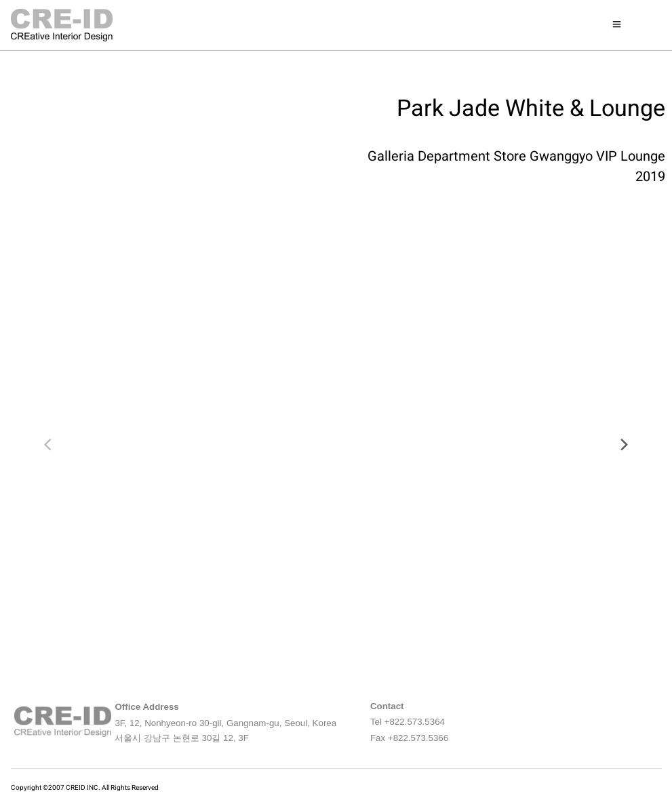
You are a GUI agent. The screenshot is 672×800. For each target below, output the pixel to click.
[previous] (49, 445)
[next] (623, 445)
